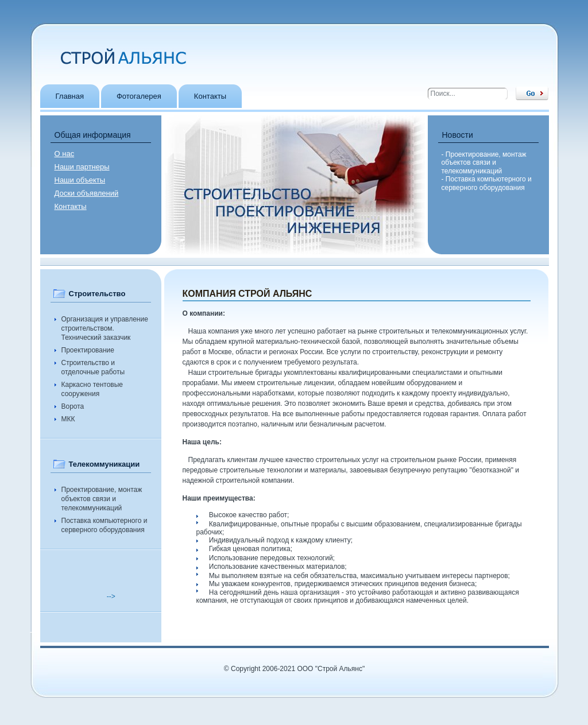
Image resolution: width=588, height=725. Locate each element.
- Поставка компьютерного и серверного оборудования (487, 183)
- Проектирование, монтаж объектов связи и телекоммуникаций (484, 163)
